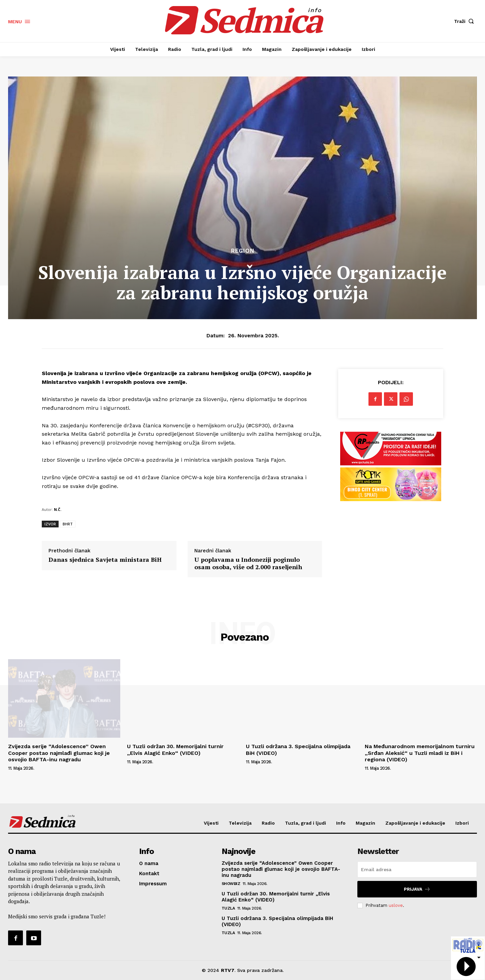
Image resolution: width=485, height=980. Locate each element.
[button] (465, 21)
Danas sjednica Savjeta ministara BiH (105, 560)
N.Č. (58, 509)
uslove (396, 905)
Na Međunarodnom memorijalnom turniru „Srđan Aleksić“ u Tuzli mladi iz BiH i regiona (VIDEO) (420, 753)
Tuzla (228, 908)
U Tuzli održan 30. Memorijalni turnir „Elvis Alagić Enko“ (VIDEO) (175, 749)
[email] (417, 869)
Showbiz (231, 884)
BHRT (68, 524)
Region (243, 251)
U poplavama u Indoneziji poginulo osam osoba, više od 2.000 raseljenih (248, 563)
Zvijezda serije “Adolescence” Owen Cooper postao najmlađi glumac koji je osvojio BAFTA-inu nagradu (59, 753)
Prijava (417, 889)
